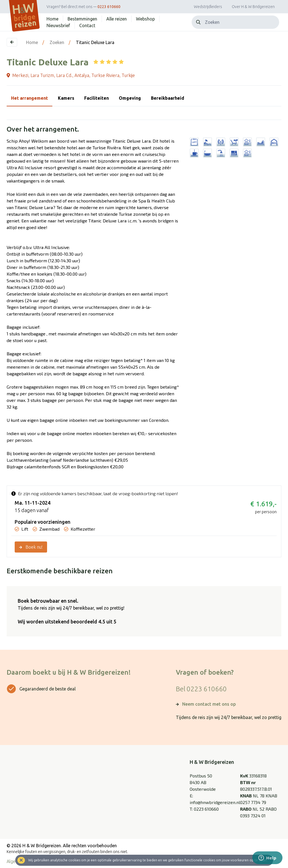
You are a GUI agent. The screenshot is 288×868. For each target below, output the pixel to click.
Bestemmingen (82, 19)
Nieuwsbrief (58, 25)
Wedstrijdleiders (208, 7)
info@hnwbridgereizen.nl (215, 802)
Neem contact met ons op (209, 704)
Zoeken (57, 42)
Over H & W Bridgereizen (253, 7)
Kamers (66, 98)
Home (52, 19)
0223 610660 (109, 7)
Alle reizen (117, 19)
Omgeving (130, 98)
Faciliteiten (97, 98)
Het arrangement (29, 98)
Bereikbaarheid (168, 98)
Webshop (145, 19)
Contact (87, 25)
